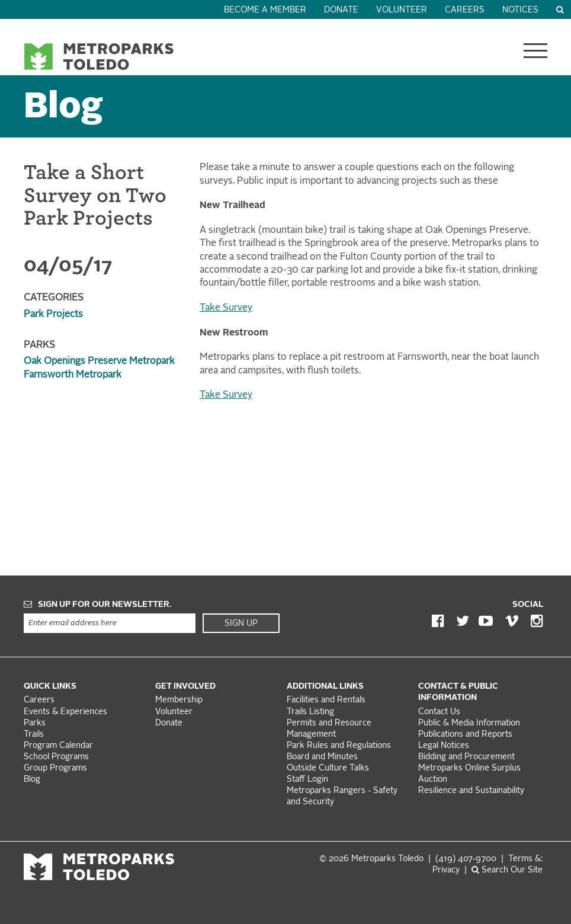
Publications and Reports (465, 735)
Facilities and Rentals (326, 700)
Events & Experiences (65, 712)
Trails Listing (310, 712)
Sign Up (241, 624)
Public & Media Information (469, 723)
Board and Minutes (322, 757)
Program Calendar (58, 746)
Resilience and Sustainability (471, 791)
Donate (341, 10)
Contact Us (439, 712)
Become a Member (265, 10)
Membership (180, 700)
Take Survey (226, 308)
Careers (465, 10)
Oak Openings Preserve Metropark (99, 362)
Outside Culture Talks (328, 768)
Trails (34, 735)
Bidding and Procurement (466, 757)
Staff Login (307, 780)
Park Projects (53, 315)
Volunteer (402, 10)
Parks (35, 723)
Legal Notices (444, 746)
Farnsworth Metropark (73, 375)
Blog (63, 108)
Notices (520, 10)
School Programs (56, 757)
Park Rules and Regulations (339, 746)
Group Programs (55, 768)
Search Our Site (507, 870)
